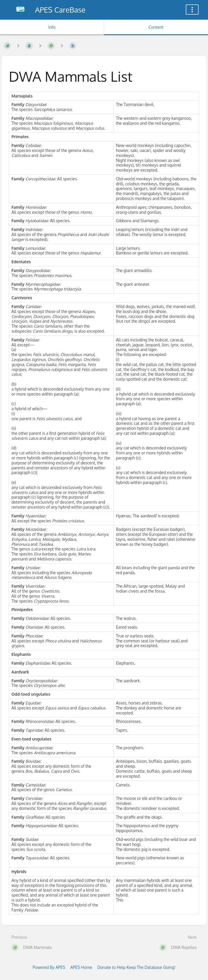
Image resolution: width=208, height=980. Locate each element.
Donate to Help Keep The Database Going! (136, 967)
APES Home (81, 967)
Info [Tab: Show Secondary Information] (52, 27)
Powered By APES (49, 967)
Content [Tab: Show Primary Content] (156, 27)
